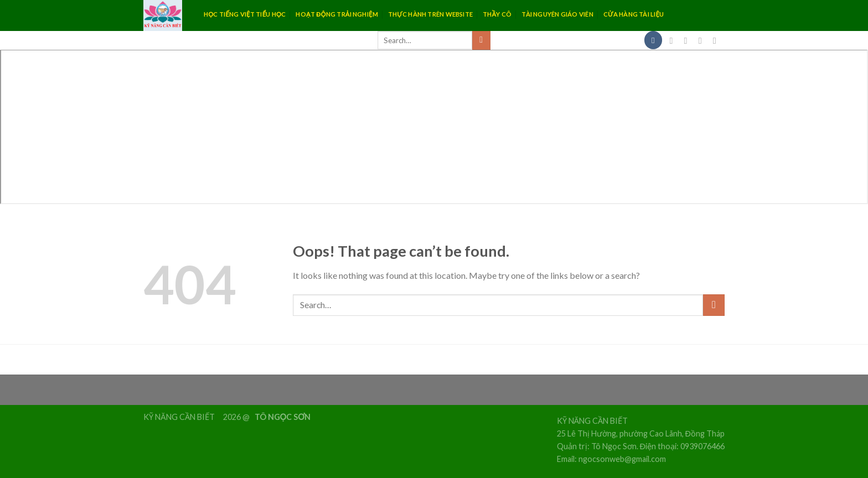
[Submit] (481, 40)
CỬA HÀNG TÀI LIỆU (634, 14)
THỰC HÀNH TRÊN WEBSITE (430, 14)
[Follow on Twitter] (703, 40)
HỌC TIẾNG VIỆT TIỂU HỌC (245, 14)
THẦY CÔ (497, 14)
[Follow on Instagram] (689, 40)
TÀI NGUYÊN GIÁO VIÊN (557, 14)
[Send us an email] (717, 40)
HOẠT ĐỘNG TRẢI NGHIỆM (337, 14)
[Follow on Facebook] (674, 40)
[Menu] (653, 40)
